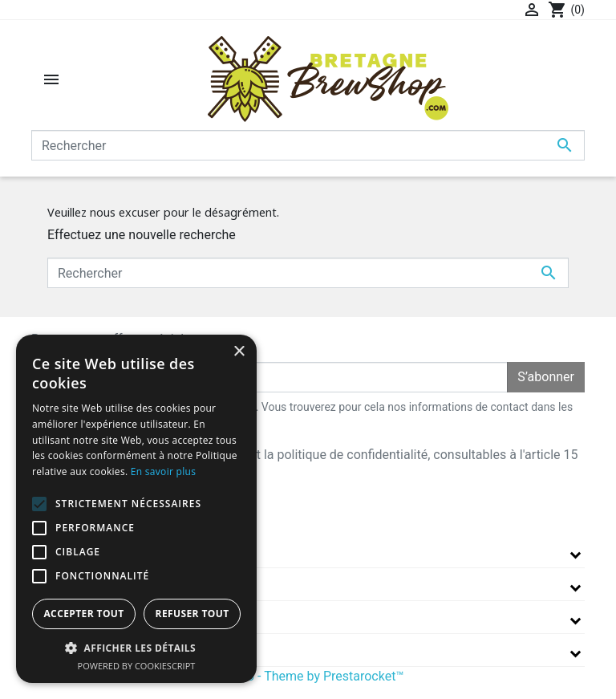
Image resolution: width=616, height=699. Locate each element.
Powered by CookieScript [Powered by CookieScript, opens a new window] (137, 666)
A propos (63, 584)
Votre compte (79, 617)
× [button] (239, 352)
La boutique (72, 551)
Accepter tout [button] (83, 614)
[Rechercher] (308, 145)
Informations (78, 650)
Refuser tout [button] (192, 614)
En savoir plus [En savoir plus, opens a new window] (163, 471)
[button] (136, 648)
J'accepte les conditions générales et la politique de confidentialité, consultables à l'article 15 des (314, 464)
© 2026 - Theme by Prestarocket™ (308, 676)
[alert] (136, 509)
